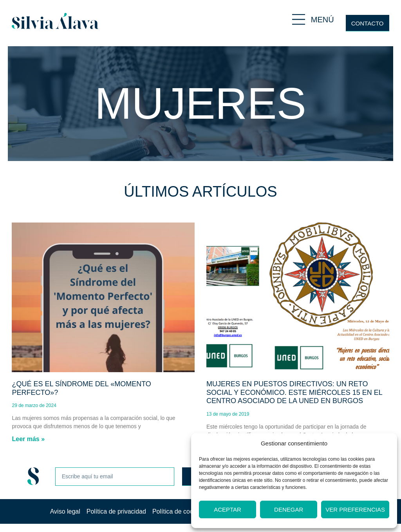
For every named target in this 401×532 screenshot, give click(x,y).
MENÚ (322, 20)
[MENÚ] (299, 19)
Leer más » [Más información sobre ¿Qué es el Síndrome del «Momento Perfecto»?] (28, 439)
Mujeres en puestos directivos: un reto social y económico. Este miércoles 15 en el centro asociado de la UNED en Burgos (294, 392)
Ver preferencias (355, 509)
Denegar (289, 509)
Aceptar (228, 509)
